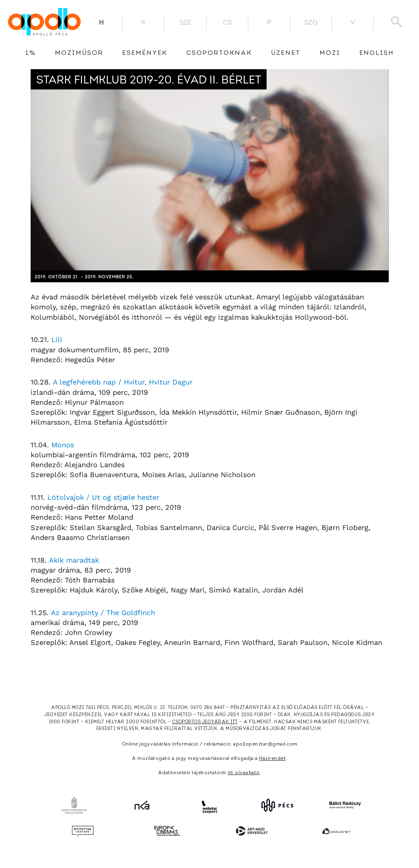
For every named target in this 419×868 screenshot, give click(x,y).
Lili (57, 339)
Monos (63, 445)
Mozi (330, 53)
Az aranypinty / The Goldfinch (103, 613)
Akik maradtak (74, 560)
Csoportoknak (219, 53)
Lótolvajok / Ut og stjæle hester (103, 497)
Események (145, 53)
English (377, 53)
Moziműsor (79, 53)
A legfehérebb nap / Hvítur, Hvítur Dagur (123, 382)
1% (31, 53)
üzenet (286, 53)
